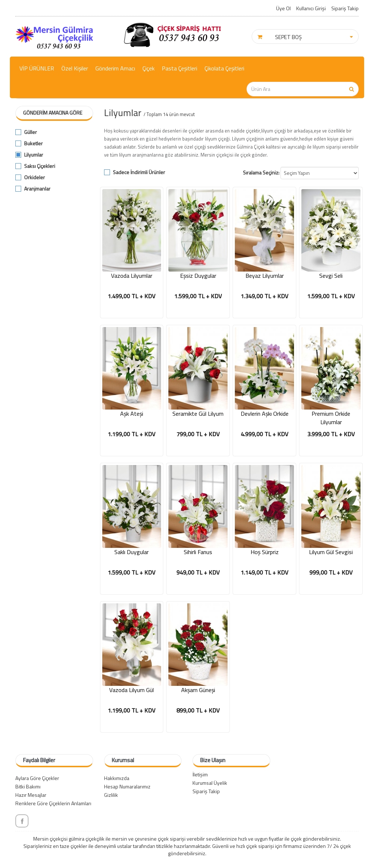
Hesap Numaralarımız (127, 786)
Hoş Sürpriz (265, 552)
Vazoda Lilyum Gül (131, 690)
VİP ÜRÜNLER (37, 68)
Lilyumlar (34, 155)
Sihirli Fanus (198, 552)
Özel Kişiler (75, 68)
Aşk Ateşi (132, 414)
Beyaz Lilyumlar (265, 276)
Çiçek (148, 68)
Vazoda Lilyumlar (132, 276)
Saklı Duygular (131, 552)
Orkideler (35, 177)
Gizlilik (111, 795)
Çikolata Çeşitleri (224, 68)
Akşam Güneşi (198, 690)
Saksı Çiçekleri (40, 166)
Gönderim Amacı (115, 68)
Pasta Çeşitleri (180, 68)
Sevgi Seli (331, 276)
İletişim (200, 774)
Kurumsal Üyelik (210, 783)
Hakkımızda (117, 778)
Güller (30, 132)
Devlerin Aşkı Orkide (265, 414)
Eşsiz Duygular (198, 276)
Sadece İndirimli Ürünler (139, 172)
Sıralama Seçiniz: (261, 172)
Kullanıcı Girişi (311, 8)
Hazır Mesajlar (31, 795)
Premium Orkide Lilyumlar (331, 418)
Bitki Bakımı (28, 786)
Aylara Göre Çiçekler (37, 778)
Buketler (33, 143)
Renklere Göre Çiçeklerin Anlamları (53, 803)
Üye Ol (283, 8)
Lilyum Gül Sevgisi (331, 552)
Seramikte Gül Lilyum (198, 414)
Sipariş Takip (345, 8)
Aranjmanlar (37, 189)
